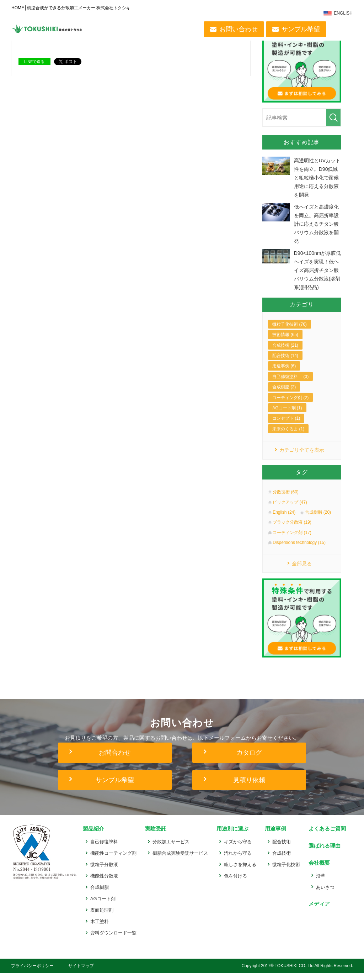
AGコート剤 (103, 906)
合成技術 (282, 860)
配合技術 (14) (285, 362)
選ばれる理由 (324, 853)
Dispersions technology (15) (299, 550)
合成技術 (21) (285, 352)
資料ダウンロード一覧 (113, 940)
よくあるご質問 (326, 836)
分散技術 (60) (286, 499)
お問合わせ (115, 760)
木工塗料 (100, 929)
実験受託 (155, 836)
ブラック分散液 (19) (292, 529)
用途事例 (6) (284, 373)
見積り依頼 (249, 787)
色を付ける (235, 883)
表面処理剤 (102, 917)
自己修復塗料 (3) (290, 383)
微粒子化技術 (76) (290, 331)
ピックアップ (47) (290, 509)
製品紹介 (93, 836)
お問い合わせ (239, 29)
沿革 (321, 882)
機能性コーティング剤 (113, 860)
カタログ (249, 760)
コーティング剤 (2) (290, 404)
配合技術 (282, 849)
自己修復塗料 (104, 849)
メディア (318, 910)
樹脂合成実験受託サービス (180, 860)
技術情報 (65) (285, 341)
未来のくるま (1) (288, 435)
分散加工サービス (171, 849)
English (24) (284, 519)
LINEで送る (34, 62)
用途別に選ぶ (232, 836)
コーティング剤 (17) (292, 539)
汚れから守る (238, 860)
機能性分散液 (104, 883)
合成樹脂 (100, 894)
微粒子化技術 (286, 872)
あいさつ (325, 894)
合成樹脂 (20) (318, 519)
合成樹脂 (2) (284, 394)
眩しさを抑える (240, 872)
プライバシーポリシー (32, 973)
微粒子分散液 (104, 872)
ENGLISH (344, 13)
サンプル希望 (301, 29)
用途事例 (275, 836)
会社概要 (318, 869)
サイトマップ (81, 973)
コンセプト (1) (286, 425)
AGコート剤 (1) (287, 414)
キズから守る (238, 849)
